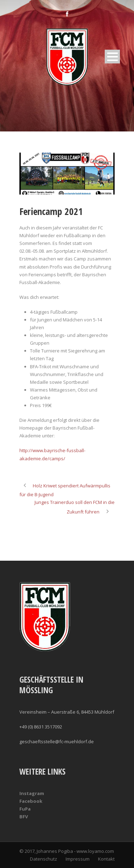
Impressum (78, 859)
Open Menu (112, 57)
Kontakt (106, 859)
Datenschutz (44, 859)
